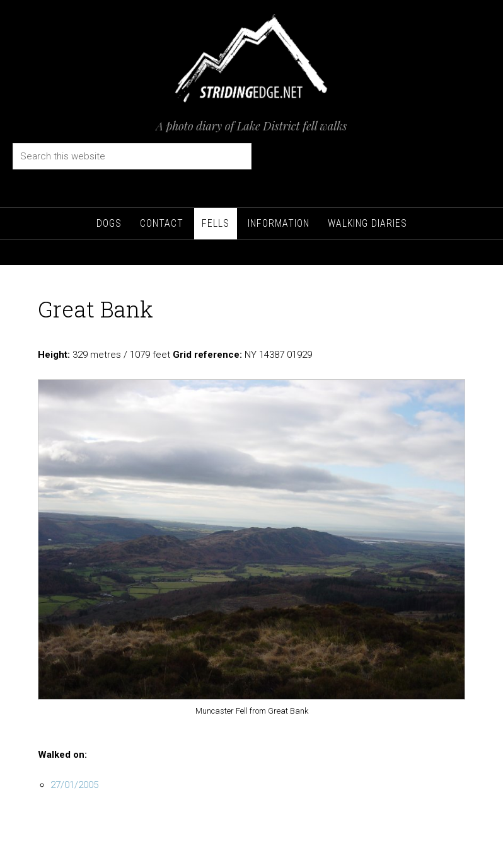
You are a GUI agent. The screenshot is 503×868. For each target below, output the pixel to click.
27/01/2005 (74, 785)
